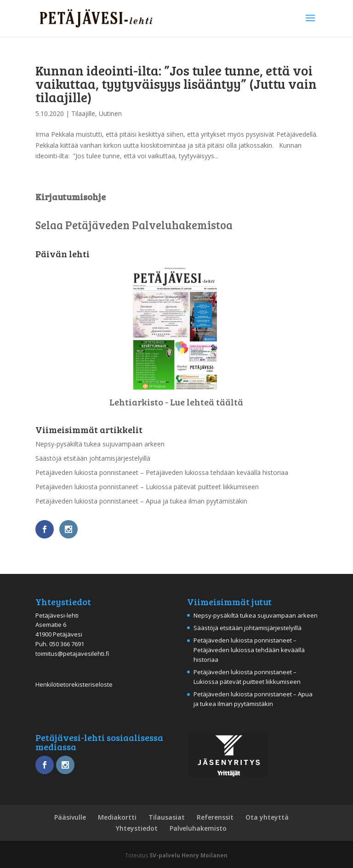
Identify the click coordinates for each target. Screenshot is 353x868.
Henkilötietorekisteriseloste (74, 684)
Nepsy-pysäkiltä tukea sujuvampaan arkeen (100, 444)
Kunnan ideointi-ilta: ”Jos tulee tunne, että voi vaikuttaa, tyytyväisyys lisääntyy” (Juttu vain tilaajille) (176, 84)
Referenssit (215, 817)
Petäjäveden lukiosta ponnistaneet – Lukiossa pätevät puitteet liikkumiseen (147, 487)
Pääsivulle (70, 817)
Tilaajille (83, 113)
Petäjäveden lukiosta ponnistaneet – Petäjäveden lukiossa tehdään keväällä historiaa (162, 472)
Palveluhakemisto (198, 828)
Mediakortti (117, 817)
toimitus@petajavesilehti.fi (72, 654)
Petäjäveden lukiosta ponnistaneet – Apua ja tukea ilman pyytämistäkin (141, 501)
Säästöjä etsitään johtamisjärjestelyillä (93, 458)
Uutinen (110, 113)
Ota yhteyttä (267, 817)
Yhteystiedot (137, 828)
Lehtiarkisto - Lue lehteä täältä (176, 402)
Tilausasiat (167, 817)
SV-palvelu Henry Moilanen (188, 855)
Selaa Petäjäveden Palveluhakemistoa (134, 225)
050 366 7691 (67, 644)
